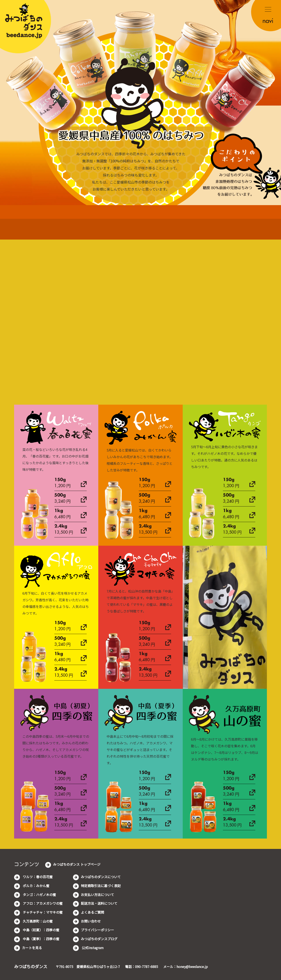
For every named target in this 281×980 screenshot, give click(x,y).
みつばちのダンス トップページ (77, 864)
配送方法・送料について (99, 903)
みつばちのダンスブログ (99, 939)
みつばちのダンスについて (101, 877)
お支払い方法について (97, 895)
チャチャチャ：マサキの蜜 (42, 912)
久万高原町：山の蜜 (37, 921)
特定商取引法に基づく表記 (101, 886)
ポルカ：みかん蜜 (36, 886)
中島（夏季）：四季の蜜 (41, 939)
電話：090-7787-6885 (142, 967)
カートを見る (32, 948)
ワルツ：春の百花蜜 (37, 877)
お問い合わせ (91, 921)
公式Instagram (92, 948)
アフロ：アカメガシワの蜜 (42, 903)
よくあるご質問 (92, 912)
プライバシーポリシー (97, 930)
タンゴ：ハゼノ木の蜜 (39, 895)
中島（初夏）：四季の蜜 (41, 930)
